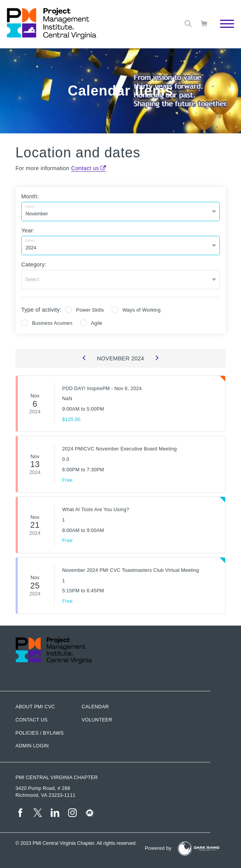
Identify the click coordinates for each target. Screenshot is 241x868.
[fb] (20, 813)
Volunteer (97, 720)
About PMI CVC (35, 707)
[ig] (72, 813)
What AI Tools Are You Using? (96, 510)
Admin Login (32, 746)
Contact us (85, 168)
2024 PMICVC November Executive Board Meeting (120, 449)
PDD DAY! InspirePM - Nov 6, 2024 (102, 389)
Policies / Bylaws (40, 733)
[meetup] (90, 813)
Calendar (95, 707)
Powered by (158, 848)
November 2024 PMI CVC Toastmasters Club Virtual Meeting (131, 570)
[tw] (38, 813)
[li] (55, 813)
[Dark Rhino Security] (199, 848)
